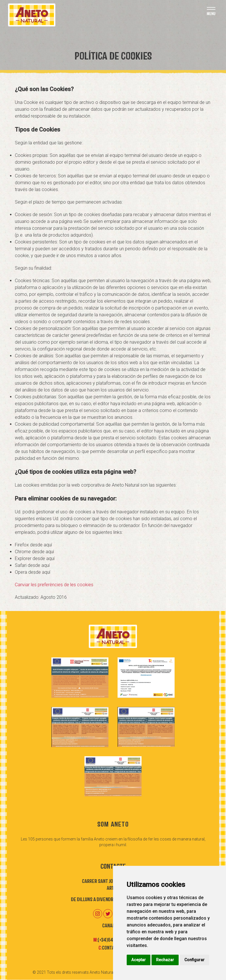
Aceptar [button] (139, 960)
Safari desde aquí (32, 565)
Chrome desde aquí (34, 552)
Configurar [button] (194, 960)
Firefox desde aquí (33, 545)
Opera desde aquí (33, 572)
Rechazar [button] (165, 960)
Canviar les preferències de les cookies (54, 585)
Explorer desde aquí (35, 558)
